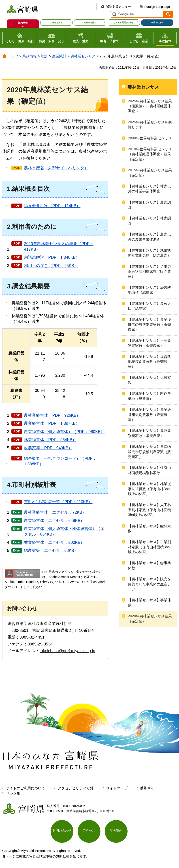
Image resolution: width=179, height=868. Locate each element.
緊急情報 (23, 23)
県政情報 (30, 56)
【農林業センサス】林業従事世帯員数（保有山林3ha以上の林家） (149, 489)
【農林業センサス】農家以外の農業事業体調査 (149, 237)
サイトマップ (117, 788)
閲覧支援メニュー (118, 7)
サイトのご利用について (26, 788)
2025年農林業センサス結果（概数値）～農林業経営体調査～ (150, 106)
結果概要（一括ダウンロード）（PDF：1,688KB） (60, 461)
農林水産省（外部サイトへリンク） (56, 168)
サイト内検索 (114, 14)
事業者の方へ (157, 23)
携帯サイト (149, 788)
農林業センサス (83, 56)
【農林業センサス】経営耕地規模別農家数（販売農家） (149, 362)
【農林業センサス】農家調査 (149, 205)
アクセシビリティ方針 (76, 788)
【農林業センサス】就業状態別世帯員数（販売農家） (149, 253)
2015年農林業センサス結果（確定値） (150, 173)
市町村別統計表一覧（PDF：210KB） (58, 502)
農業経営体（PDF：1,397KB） (52, 423)
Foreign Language (157, 7)
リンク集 (13, 794)
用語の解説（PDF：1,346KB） (52, 257)
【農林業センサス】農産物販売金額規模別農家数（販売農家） (149, 452)
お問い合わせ (62, 830)
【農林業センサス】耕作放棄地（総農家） (149, 396)
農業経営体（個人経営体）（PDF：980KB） (64, 432)
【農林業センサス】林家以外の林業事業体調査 (149, 189)
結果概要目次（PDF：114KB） (52, 206)
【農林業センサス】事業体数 (149, 602)
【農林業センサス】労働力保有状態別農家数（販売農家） (149, 271)
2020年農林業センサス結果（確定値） (150, 619)
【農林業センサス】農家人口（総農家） (149, 306)
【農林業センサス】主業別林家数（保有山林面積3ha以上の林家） (149, 547)
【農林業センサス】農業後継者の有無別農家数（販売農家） (149, 325)
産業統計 (59, 56)
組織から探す (90, 23)
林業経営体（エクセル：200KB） (54, 542)
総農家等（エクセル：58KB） (51, 551)
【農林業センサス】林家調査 (149, 221)
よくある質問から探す (124, 23)
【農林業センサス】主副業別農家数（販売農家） (149, 343)
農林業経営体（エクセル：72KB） (55, 512)
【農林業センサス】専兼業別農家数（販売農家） (149, 433)
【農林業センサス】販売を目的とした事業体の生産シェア (149, 584)
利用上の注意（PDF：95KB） (51, 266)
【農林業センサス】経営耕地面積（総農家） (149, 290)
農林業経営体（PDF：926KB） (52, 415)
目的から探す (56, 23)
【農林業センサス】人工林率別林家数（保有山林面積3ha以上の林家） (149, 510)
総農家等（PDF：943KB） (48, 448)
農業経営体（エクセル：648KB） (54, 521)
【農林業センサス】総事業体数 (149, 565)
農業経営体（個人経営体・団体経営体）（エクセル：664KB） (64, 531)
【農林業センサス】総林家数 (149, 529)
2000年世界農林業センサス (150, 138)
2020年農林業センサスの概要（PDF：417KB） (59, 247)
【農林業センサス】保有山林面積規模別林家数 (149, 470)
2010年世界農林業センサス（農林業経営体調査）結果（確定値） (150, 154)
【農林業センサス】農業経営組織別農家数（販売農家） (149, 415)
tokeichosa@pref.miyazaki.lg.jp (67, 651)
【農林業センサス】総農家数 (149, 380)
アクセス (89, 830)
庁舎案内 (116, 830)
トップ (13, 56)
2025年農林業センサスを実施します (150, 125)
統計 (44, 56)
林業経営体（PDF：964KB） (50, 440)
